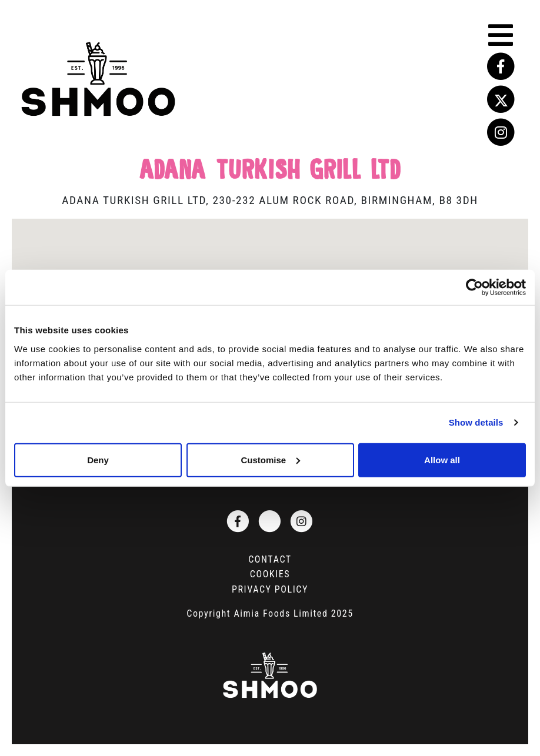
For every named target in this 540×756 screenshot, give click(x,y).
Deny (98, 459)
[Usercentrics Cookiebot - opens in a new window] (474, 287)
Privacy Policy (270, 589)
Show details (476, 422)
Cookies (270, 574)
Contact (270, 559)
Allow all (442, 459)
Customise (270, 459)
